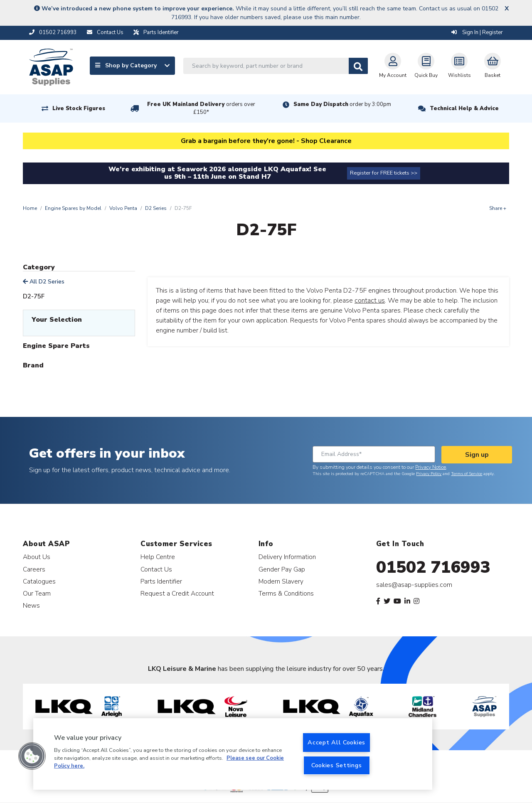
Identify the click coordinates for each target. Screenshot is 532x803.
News (31, 605)
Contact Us (156, 569)
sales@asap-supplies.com (414, 585)
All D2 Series (44, 282)
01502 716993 (433, 567)
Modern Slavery (281, 581)
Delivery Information (287, 557)
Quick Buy (426, 66)
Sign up (477, 455)
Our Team (37, 593)
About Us (37, 557)
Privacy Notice (431, 467)
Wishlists (459, 66)
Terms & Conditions (286, 593)
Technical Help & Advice (464, 108)
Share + (498, 208)
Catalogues (39, 581)
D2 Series (156, 208)
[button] (32, 756)
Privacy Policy (429, 474)
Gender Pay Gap (282, 569)
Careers (34, 569)
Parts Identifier (161, 581)
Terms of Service (467, 474)
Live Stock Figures (79, 108)
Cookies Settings (337, 765)
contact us (370, 301)
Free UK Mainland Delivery (201, 108)
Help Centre (158, 557)
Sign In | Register (477, 32)
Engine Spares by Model (73, 208)
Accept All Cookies (336, 742)
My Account (393, 66)
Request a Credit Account (177, 593)
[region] (233, 754)
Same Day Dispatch (342, 104)
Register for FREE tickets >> (384, 173)
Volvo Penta (123, 208)
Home (30, 208)
